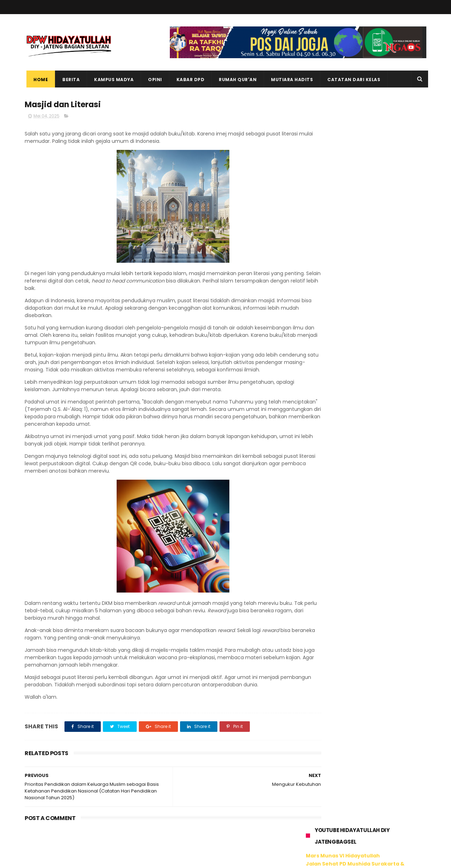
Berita (69, 80)
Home (39, 80)
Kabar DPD (189, 80)
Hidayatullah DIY (343, 587)
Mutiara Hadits (290, 80)
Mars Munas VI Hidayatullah (343, 129)
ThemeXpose (64, 859)
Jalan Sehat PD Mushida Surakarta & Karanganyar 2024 (355, 141)
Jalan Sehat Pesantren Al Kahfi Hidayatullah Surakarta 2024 (365, 155)
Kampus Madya (112, 80)
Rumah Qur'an (236, 80)
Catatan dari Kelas (352, 80)
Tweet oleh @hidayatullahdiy (341, 605)
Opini (153, 80)
